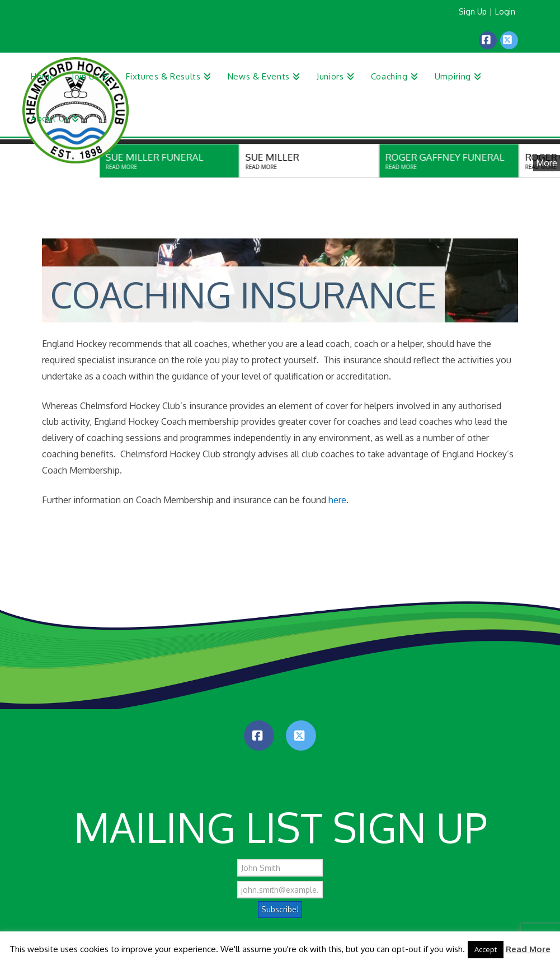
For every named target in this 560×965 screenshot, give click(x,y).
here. (337, 500)
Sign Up (473, 11)
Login (505, 11)
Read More (528, 949)
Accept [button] (486, 949)
